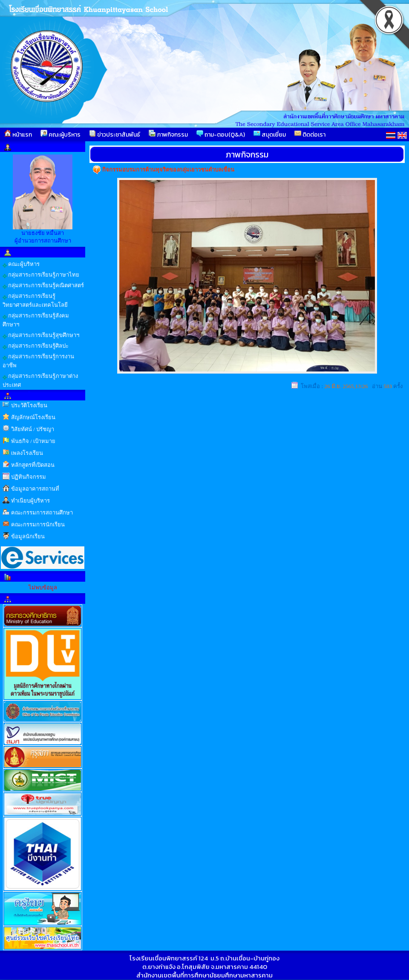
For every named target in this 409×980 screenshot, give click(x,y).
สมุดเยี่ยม (270, 134)
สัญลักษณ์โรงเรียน (33, 417)
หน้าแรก (18, 134)
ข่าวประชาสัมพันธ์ (115, 134)
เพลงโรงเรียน (27, 453)
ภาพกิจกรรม (168, 134)
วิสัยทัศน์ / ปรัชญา (33, 429)
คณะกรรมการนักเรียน (38, 524)
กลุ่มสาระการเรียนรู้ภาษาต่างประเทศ (40, 380)
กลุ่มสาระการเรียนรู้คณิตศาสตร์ (43, 286)
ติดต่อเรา (310, 134)
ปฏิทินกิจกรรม (29, 477)
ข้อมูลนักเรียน (28, 536)
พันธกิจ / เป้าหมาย (33, 441)
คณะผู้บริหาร (60, 134)
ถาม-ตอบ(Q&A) (221, 134)
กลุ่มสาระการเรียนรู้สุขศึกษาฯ (41, 335)
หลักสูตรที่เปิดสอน (33, 465)
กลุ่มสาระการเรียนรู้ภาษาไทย (41, 275)
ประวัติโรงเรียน (29, 405)
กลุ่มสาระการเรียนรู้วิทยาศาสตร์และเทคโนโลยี (35, 300)
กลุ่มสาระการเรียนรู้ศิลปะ (36, 346)
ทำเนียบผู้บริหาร (30, 501)
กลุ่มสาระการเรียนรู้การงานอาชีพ (38, 361)
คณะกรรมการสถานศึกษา (42, 513)
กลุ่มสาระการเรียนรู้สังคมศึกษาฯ (36, 320)
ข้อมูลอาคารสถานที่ (35, 489)
